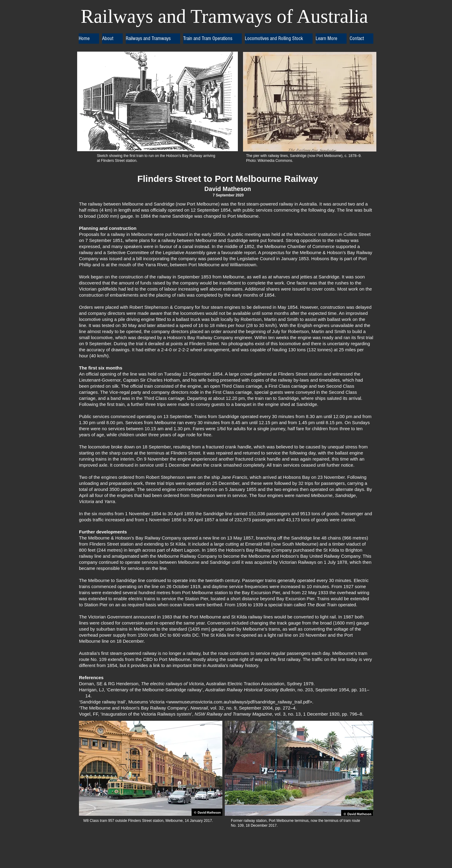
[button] (112, 39)
